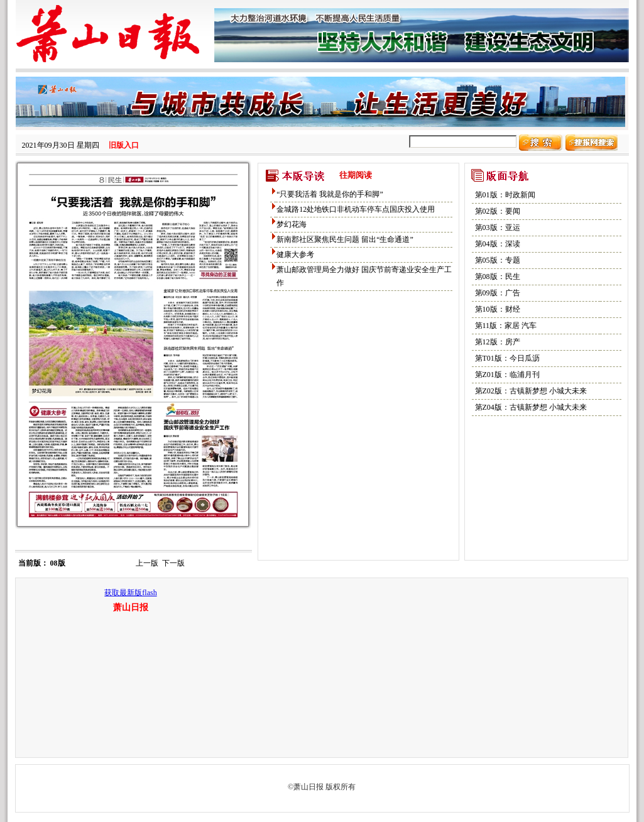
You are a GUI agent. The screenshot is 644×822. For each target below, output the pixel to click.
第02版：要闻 (498, 211)
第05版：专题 (498, 260)
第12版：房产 (498, 342)
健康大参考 (295, 255)
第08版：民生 (498, 277)
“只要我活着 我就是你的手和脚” (330, 194)
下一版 (173, 563)
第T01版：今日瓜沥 (507, 358)
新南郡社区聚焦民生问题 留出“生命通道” (345, 239)
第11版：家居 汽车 (506, 326)
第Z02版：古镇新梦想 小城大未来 (531, 391)
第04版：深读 (498, 244)
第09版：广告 (498, 293)
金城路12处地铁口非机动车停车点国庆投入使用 (356, 209)
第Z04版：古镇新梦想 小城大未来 (531, 407)
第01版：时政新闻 (505, 195)
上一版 (147, 563)
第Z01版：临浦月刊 (507, 375)
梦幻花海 (292, 224)
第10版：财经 (498, 309)
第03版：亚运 (498, 227)
